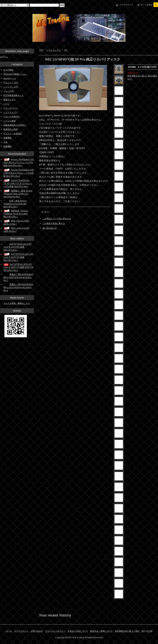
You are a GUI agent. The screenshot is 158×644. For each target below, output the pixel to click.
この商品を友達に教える (54, 223)
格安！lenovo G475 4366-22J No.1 (16, 222)
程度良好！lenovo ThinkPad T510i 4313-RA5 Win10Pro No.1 (16, 214)
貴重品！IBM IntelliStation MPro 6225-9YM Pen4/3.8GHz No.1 (18, 277)
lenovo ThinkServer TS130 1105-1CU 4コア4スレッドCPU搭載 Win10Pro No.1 (18, 183)
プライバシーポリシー (55, 631)
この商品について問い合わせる (57, 219)
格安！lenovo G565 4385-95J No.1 (16, 230)
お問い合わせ (37, 631)
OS (66, 50)
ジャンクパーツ (11, 108)
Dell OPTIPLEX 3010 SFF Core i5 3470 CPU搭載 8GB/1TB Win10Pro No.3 (18, 267)
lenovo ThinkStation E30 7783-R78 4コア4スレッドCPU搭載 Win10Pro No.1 (19, 173)
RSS (143, 631)
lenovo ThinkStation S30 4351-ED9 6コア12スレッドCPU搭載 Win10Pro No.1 (19, 162)
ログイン (4, 57)
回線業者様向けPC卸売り (15, 125)
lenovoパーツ (10, 78)
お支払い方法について (78, 631)
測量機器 (7, 138)
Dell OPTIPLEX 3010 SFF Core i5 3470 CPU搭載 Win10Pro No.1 (17, 247)
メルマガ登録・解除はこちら (17, 303)
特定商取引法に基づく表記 (127, 631)
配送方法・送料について (101, 631)
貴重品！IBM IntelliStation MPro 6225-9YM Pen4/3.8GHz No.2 (18, 287)
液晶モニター (10, 100)
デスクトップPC (11, 83)
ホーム (9, 631)
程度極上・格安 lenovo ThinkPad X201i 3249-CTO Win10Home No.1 (18, 194)
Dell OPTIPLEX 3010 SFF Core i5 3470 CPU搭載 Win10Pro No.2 (18, 257)
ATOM (149, 631)
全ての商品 (8, 70)
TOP (41, 50)
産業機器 (7, 146)
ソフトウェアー (54, 50)
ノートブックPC (11, 87)
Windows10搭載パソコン (15, 74)
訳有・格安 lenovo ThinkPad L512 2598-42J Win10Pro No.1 (15, 204)
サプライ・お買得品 (13, 134)
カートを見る (149, 5)
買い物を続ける (50, 228)
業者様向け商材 (11, 129)
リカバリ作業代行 (12, 117)
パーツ (6, 104)
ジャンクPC (9, 91)
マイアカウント (126, 5)
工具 (5, 142)
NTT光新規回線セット (14, 95)
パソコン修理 (10, 121)
